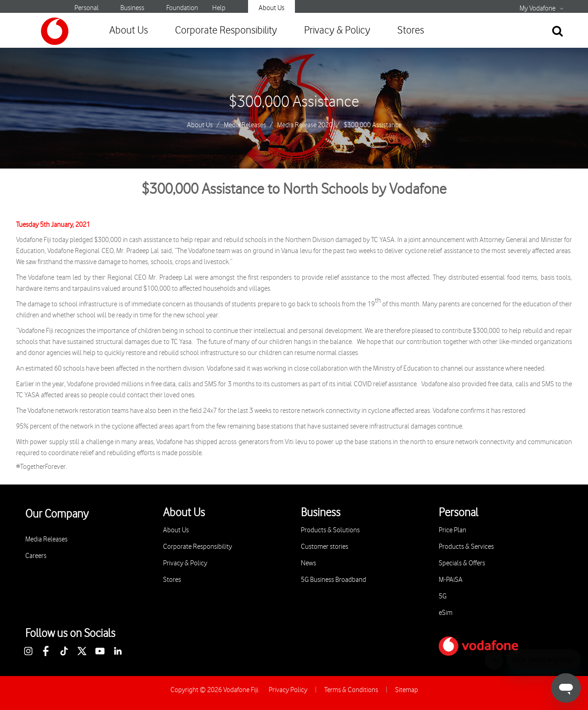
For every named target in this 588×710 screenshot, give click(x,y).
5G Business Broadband (334, 580)
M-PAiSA (451, 580)
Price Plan (452, 530)
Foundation (182, 8)
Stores (411, 31)
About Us (271, 8)
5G (443, 596)
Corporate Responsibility (226, 31)
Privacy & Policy (337, 31)
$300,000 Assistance (294, 102)
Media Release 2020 (305, 125)
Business (132, 8)
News (308, 563)
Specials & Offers (462, 563)
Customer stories (325, 547)
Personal (87, 8)
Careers (36, 556)
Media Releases (245, 125)
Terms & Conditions (351, 690)
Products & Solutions (330, 530)
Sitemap (407, 690)
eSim (446, 613)
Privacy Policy (288, 690)
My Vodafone (537, 9)
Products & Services (466, 547)
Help (219, 8)
